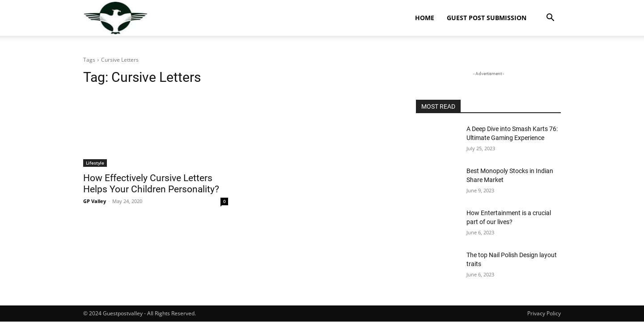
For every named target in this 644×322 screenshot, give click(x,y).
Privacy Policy (544, 313)
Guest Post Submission (487, 18)
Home (425, 18)
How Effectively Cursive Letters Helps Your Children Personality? (151, 184)
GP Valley (95, 201)
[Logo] (116, 18)
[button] (550, 19)
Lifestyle (95, 163)
